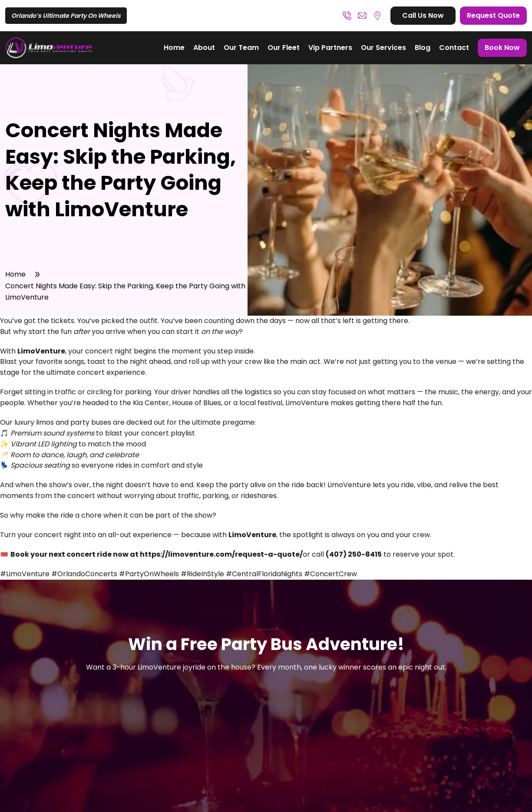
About (204, 48)
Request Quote (493, 15)
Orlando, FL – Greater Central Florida (377, 16)
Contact (454, 48)
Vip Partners (330, 48)
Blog (423, 48)
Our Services (383, 48)
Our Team (241, 48)
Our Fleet (284, 48)
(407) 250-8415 (347, 16)
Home (174, 48)
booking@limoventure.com (362, 16)
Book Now (502, 48)
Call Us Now (423, 15)
